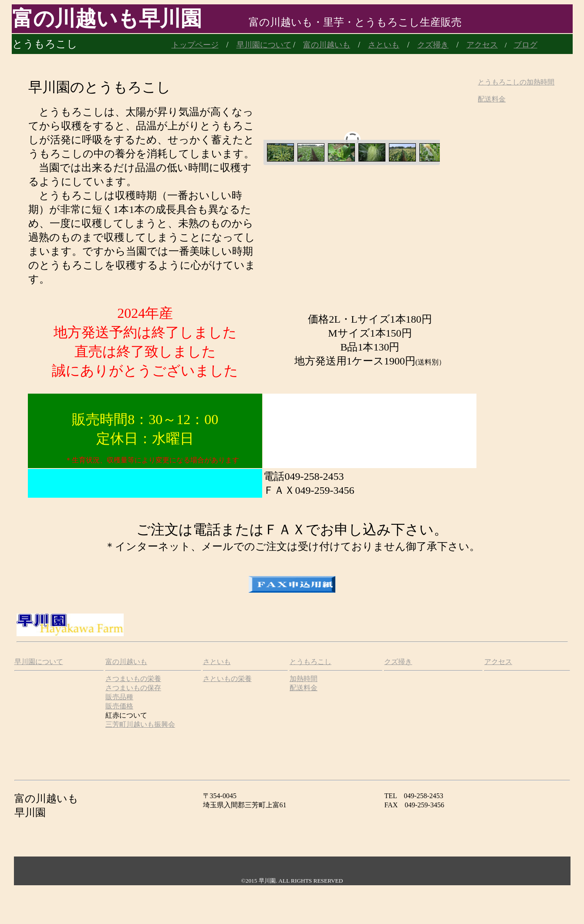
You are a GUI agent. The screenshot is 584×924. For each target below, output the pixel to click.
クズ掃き (433, 45)
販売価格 (119, 706)
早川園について (264, 45)
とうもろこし (311, 662)
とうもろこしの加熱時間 (516, 82)
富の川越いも (327, 45)
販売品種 (119, 697)
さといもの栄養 (227, 679)
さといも (384, 45)
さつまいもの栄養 (133, 679)
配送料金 (492, 99)
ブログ (526, 45)
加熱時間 (304, 679)
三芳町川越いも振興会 (140, 724)
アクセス (498, 662)
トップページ (195, 45)
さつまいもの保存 (133, 688)
